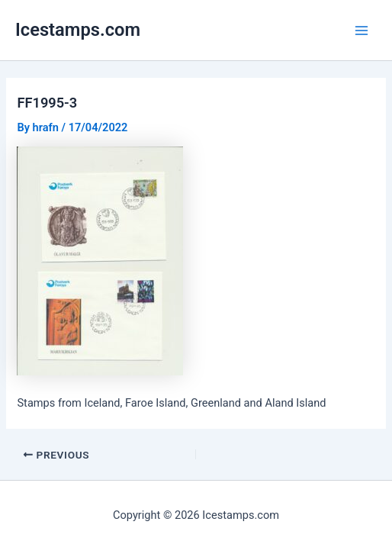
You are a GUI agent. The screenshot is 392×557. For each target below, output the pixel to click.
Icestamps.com (78, 30)
